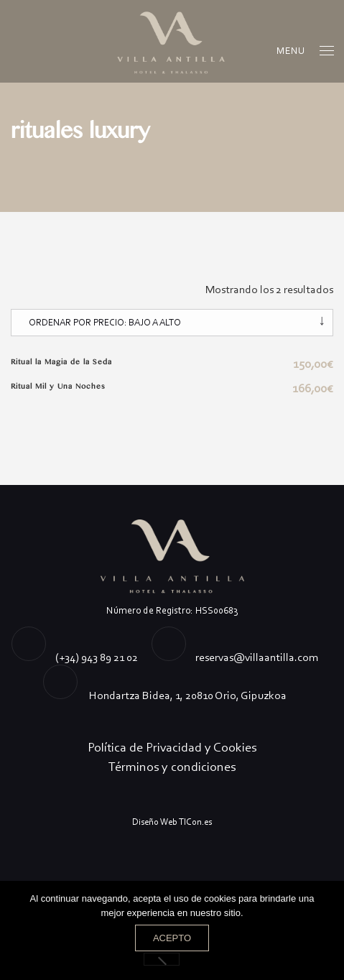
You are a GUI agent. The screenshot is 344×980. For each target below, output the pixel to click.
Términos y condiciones (172, 767)
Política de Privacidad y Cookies (172, 747)
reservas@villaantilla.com (257, 657)
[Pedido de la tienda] (172, 323)
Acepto (172, 938)
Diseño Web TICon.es (172, 822)
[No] (162, 959)
